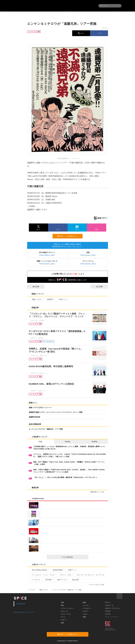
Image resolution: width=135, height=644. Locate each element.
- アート (63, 617)
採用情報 (108, 611)
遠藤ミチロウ (36, 299)
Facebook (21, 604)
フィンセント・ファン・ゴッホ (42, 575)
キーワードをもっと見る (98, 585)
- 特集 (84, 617)
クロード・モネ (64, 575)
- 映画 (62, 623)
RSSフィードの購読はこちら (69, 236)
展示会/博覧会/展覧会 (39, 570)
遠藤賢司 (49, 299)
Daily (41, 442)
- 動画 (84, 602)
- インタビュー (87, 608)
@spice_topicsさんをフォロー (25, 612)
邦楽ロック (62, 299)
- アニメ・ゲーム (65, 614)
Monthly (94, 442)
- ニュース (85, 605)
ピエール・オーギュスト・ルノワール (89, 575)
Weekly (68, 442)
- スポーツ (63, 620)
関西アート (71, 570)
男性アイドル (61, 580)
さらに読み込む (74, 557)
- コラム (85, 614)
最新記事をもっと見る (98, 492)
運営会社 (108, 602)
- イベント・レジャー (67, 608)
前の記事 (34, 287)
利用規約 (108, 614)
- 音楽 (62, 602)
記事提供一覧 (109, 605)
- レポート (85, 611)
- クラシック (64, 611)
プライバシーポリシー (112, 617)
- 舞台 (62, 605)
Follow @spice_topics (47, 255)
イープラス (32, 590)
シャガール (35, 580)
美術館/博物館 (57, 570)
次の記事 (101, 287)
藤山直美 (75, 580)
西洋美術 (48, 580)
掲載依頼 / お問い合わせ (112, 608)
